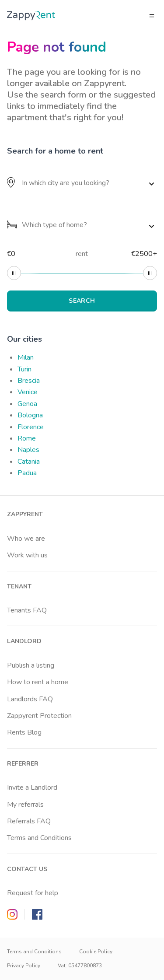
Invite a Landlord (32, 787)
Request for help (33, 893)
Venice (28, 392)
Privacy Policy (24, 966)
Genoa (27, 404)
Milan (26, 357)
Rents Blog (24, 732)
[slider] (14, 273)
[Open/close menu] (152, 16)
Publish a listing (31, 665)
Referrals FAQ (29, 821)
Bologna (30, 415)
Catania (29, 462)
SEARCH (82, 301)
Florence (31, 427)
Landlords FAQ (30, 699)
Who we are (26, 539)
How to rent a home (38, 682)
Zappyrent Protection (39, 716)
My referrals (25, 805)
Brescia (29, 381)
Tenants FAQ (27, 610)
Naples (28, 450)
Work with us (27, 555)
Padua (27, 473)
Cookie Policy (96, 952)
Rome (27, 438)
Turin (24, 369)
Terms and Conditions (39, 838)
